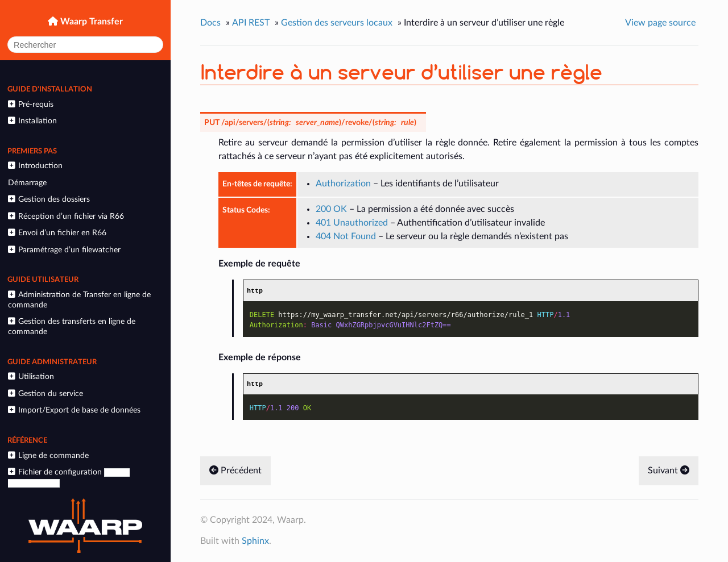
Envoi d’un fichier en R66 (57, 233)
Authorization (343, 184)
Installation (32, 121)
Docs (210, 23)
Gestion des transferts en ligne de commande (71, 326)
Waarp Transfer (90, 22)
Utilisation (31, 376)
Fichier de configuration (69, 478)
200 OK (331, 209)
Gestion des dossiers (49, 199)
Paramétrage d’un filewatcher (64, 250)
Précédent (235, 471)
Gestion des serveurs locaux (337, 23)
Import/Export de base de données (74, 410)
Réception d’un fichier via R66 (66, 216)
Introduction (35, 166)
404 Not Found (346, 236)
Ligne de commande (48, 455)
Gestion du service (45, 394)
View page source (660, 23)
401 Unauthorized (352, 223)
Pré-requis (30, 104)
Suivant (669, 471)
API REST (251, 23)
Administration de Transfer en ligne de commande (79, 300)
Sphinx (255, 542)
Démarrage (27, 183)
